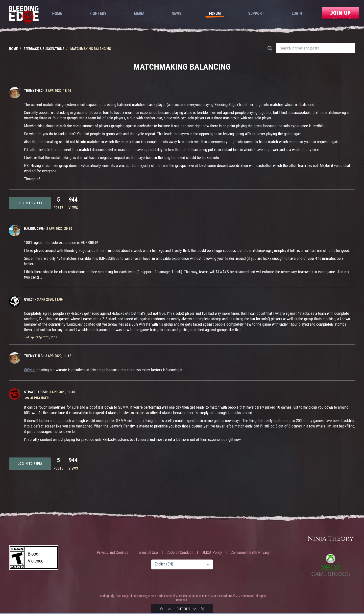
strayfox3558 (35, 392)
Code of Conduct (180, 553)
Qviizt (29, 299)
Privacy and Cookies (112, 553)
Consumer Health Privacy (250, 553)
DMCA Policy (212, 553)
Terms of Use (147, 553)
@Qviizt (30, 370)
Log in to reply (30, 203)
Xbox (331, 565)
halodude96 (34, 229)
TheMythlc (33, 91)
